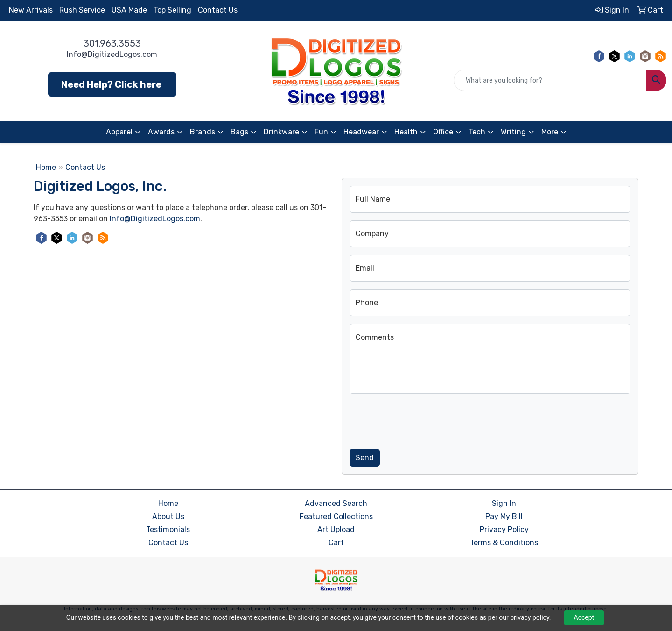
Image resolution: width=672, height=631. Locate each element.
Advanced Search (336, 503)
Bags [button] (239, 132)
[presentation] (420, 420)
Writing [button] (513, 132)
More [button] (550, 132)
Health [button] (406, 132)
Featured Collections (336, 516)
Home (46, 167)
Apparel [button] (119, 132)
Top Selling (172, 10)
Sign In (504, 503)
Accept (584, 617)
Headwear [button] (361, 132)
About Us (168, 516)
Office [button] (443, 132)
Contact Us (218, 10)
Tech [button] (477, 132)
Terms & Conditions (504, 543)
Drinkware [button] (281, 132)
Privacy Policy (504, 529)
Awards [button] (161, 132)
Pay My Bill (504, 516)
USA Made (129, 10)
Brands (203, 132)
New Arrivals (31, 10)
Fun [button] (321, 132)
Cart (336, 543)
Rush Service (82, 10)
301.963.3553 (112, 43)
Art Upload (336, 529)
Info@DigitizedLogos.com (112, 54)
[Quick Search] (550, 80)
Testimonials (168, 529)
